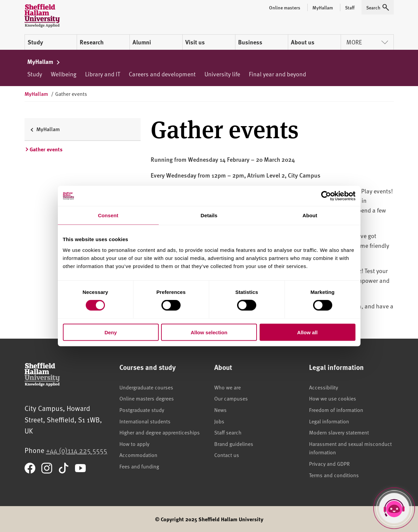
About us (303, 42)
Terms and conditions (334, 475)
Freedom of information (336, 410)
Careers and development (162, 74)
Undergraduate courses (146, 387)
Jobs (219, 421)
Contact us (227, 455)
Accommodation (138, 455)
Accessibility (324, 387)
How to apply (134, 444)
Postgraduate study (142, 410)
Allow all (308, 332)
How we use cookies (333, 398)
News (220, 410)
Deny (111, 332)
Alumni (142, 42)
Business (250, 42)
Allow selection (209, 332)
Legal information (329, 421)
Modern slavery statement (339, 432)
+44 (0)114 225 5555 (77, 450)
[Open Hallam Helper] (394, 508)
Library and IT (103, 74)
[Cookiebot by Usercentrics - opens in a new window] (326, 196)
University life (222, 74)
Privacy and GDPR (329, 463)
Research (92, 42)
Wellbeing (64, 74)
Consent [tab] (108, 215)
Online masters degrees (147, 398)
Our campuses (231, 398)
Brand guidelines (234, 444)
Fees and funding (139, 466)
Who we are (227, 387)
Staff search (228, 432)
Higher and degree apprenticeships (160, 432)
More (367, 42)
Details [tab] (209, 215)
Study (35, 42)
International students (145, 421)
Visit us (195, 42)
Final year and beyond (277, 74)
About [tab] (310, 215)
